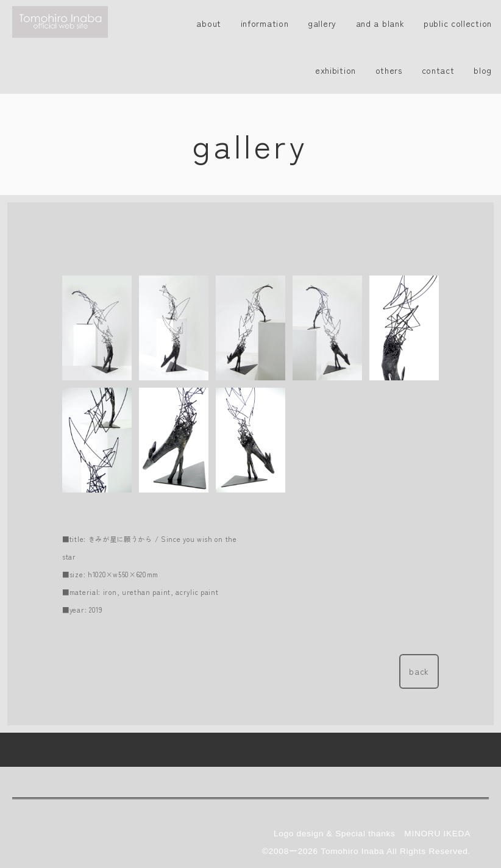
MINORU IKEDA (437, 799)
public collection (458, 23)
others (389, 70)
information (265, 23)
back (419, 671)
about (209, 23)
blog (483, 70)
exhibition (336, 70)
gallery (322, 23)
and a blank (380, 23)
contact (438, 70)
